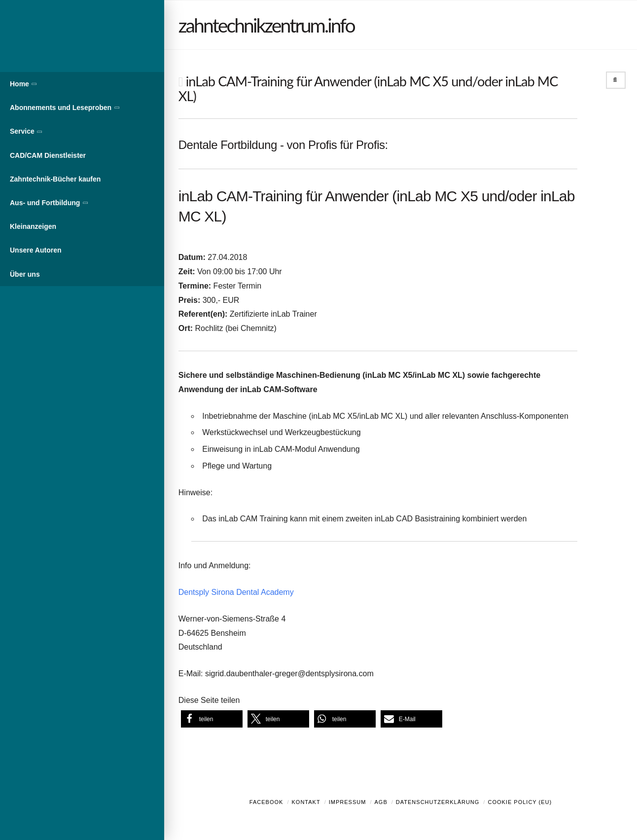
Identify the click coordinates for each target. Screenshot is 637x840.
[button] (212, 719)
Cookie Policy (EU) (520, 802)
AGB (381, 802)
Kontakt (306, 802)
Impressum (348, 802)
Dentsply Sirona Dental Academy (236, 592)
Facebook (266, 802)
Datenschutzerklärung (438, 802)
